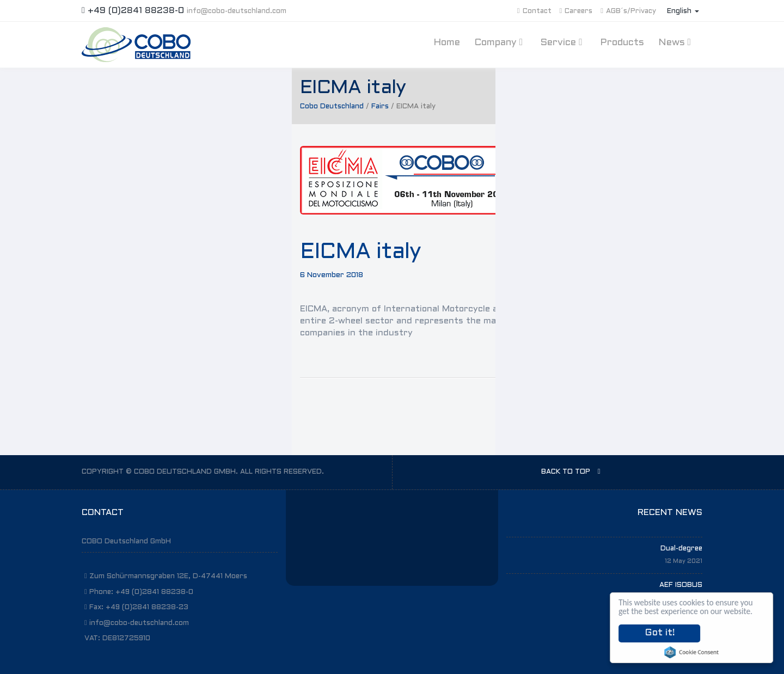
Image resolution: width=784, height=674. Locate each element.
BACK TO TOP (571, 471)
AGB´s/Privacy (628, 11)
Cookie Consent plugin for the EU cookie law (692, 652)
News (676, 42)
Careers (576, 11)
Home (447, 43)
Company (500, 42)
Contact (534, 11)
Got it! (660, 633)
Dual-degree (681, 549)
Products (622, 43)
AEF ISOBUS (681, 585)
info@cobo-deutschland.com (237, 11)
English (683, 11)
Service (563, 42)
